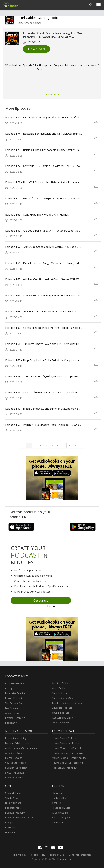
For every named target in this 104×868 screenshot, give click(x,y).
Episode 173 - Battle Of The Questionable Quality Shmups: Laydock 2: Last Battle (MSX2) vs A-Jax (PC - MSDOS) (44, 150)
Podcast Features (15, 683)
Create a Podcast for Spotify (67, 703)
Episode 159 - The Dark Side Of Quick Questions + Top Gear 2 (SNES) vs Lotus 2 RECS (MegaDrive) (44, 376)
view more (52, 94)
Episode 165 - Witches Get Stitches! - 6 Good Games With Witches (44, 279)
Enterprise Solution (15, 693)
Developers (11, 832)
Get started (41, 600)
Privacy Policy (19, 855)
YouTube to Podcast (16, 763)
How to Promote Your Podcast (68, 753)
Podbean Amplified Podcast (20, 818)
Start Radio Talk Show (64, 698)
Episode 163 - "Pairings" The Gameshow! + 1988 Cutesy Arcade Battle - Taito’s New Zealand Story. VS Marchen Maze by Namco (44, 311)
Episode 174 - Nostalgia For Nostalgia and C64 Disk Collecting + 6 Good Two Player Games (44, 134)
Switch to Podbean (15, 773)
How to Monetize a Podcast (67, 748)
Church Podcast (60, 713)
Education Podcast (62, 708)
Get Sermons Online (63, 718)
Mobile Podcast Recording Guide (69, 758)
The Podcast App (14, 703)
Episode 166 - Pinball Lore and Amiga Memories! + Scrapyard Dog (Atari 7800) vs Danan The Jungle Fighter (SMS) (44, 263)
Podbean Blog (60, 798)
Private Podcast (14, 698)
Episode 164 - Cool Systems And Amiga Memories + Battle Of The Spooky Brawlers (44, 295)
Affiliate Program (61, 818)
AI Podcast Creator (15, 753)
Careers (56, 803)
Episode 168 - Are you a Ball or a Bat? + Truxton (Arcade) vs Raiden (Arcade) (44, 231)
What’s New (11, 798)
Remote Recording (15, 718)
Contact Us (58, 823)
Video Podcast (60, 688)
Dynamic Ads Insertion (17, 743)
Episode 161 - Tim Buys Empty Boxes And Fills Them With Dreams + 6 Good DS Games (44, 344)
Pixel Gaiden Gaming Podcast (40, 18)
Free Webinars (13, 803)
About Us (57, 793)
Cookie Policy (38, 855)
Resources (11, 827)
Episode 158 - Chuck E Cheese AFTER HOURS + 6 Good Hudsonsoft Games (44, 392)
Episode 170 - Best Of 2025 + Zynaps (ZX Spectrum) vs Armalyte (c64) (44, 198)
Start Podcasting (61, 693)
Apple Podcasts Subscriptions (21, 748)
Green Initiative (60, 813)
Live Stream (11, 708)
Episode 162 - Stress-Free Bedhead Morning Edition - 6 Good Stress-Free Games (44, 328)
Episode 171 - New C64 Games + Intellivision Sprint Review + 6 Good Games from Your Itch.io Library (44, 182)
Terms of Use (57, 855)
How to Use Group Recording (67, 763)
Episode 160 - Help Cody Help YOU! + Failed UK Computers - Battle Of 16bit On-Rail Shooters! (44, 360)
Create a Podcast (61, 683)
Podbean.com (65, 859)
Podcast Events (13, 808)
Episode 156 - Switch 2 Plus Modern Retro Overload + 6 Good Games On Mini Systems (44, 425)
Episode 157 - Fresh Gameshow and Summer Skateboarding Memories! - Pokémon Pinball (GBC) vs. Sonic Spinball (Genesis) (44, 409)
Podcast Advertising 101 (65, 768)
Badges (9, 823)
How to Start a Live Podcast (66, 743)
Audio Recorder (14, 713)
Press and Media (61, 808)
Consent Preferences (80, 855)
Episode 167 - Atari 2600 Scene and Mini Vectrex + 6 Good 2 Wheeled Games (44, 247)
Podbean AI (11, 723)
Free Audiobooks (61, 723)
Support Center (13, 793)
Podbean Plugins (14, 778)
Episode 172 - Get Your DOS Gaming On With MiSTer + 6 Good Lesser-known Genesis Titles (44, 166)
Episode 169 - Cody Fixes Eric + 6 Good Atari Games (37, 214)
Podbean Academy (15, 813)
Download (36, 49)
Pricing (9, 688)
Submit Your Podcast (16, 768)
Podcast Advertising (16, 738)
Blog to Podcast (13, 758)
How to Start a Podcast (64, 738)
